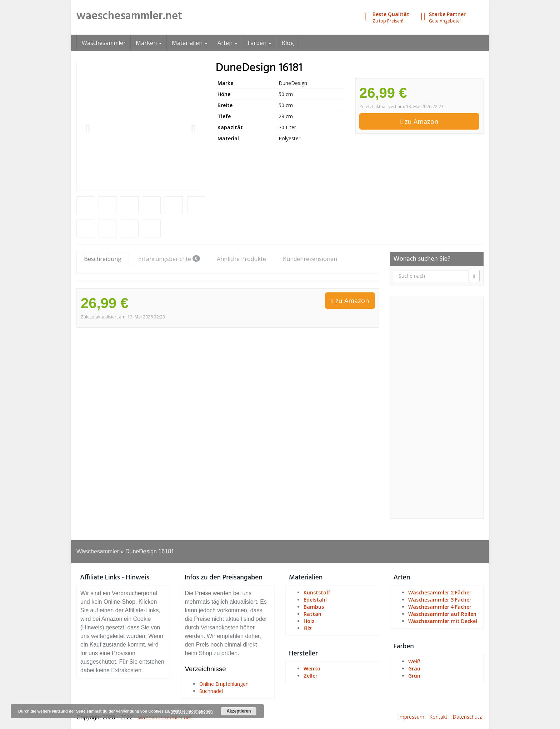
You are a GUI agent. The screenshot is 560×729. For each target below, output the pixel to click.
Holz (309, 621)
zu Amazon (419, 121)
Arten (227, 43)
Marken (149, 43)
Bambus (314, 607)
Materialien (190, 43)
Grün (414, 676)
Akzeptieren (239, 711)
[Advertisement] (437, 408)
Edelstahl (315, 600)
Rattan (312, 614)
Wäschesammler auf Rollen (442, 614)
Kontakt (438, 717)
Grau (414, 668)
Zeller (311, 676)
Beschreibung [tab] (103, 259)
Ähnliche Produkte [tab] (241, 259)
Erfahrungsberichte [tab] (169, 259)
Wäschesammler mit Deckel (443, 621)
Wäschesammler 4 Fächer (440, 607)
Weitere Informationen (192, 711)
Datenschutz (467, 717)
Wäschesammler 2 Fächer (440, 592)
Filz (308, 628)
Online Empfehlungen (224, 684)
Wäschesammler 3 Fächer (440, 600)
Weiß (414, 661)
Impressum (411, 717)
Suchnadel (211, 691)
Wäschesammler (104, 43)
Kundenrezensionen (310, 259)
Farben (259, 43)
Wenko (312, 668)
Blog (288, 43)
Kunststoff (317, 592)
